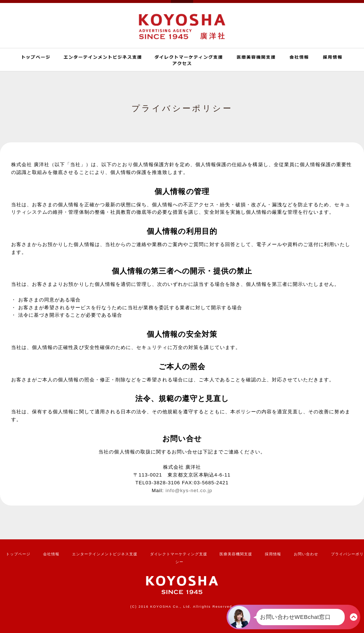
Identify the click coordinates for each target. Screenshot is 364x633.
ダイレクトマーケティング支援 (179, 554)
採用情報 (273, 554)
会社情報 (51, 554)
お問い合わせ (306, 554)
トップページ (18, 554)
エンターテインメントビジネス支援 (105, 554)
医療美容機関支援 (236, 554)
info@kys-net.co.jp (189, 490)
